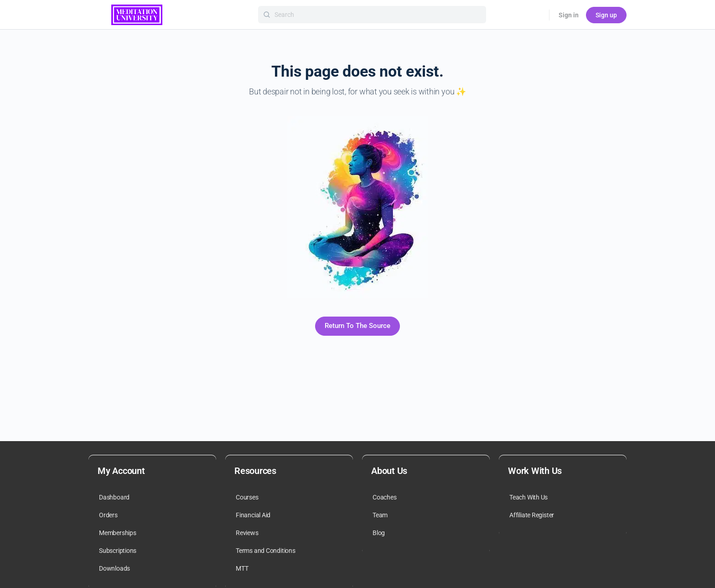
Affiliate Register (532, 515)
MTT (242, 568)
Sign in (569, 15)
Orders (108, 515)
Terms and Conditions (266, 551)
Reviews (247, 533)
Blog (379, 533)
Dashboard (114, 497)
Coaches (385, 497)
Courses (247, 497)
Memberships (118, 533)
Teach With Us (528, 497)
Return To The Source (357, 326)
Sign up (606, 15)
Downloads (114, 568)
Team (380, 515)
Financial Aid (253, 515)
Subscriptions (118, 551)
